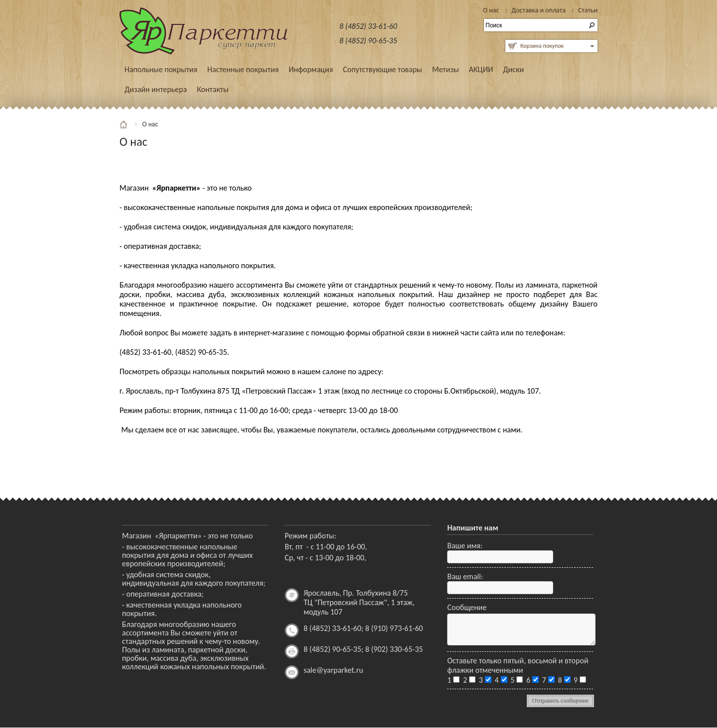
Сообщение (467, 607)
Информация (311, 69)
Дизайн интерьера (156, 89)
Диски (513, 69)
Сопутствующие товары (383, 69)
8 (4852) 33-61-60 (368, 26)
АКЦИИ (481, 69)
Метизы (446, 69)
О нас (150, 124)
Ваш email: (465, 576)
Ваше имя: (465, 546)
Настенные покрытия (243, 69)
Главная (124, 124)
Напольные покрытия (161, 69)
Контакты (213, 89)
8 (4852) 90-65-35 (368, 41)
